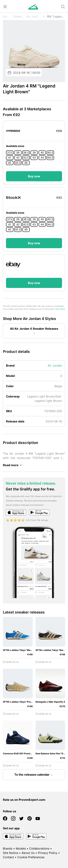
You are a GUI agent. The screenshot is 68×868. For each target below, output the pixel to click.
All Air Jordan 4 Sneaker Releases (34, 331)
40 (42, 153)
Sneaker (19, 16)
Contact (8, 857)
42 (18, 158)
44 (42, 158)
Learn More (60, 309)
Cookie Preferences (31, 857)
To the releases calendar (34, 775)
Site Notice (11, 853)
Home (7, 16)
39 (34, 153)
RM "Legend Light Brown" (56, 16)
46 (26, 163)
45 (10, 163)
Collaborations (39, 848)
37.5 (10, 153)
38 (18, 153)
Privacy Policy (48, 853)
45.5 (18, 163)
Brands (8, 848)
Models (21, 848)
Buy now (34, 176)
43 (34, 158)
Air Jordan (34, 16)
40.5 (50, 153)
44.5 (50, 158)
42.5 (26, 158)
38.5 (26, 153)
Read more (13, 465)
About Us (28, 853)
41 (10, 158)
